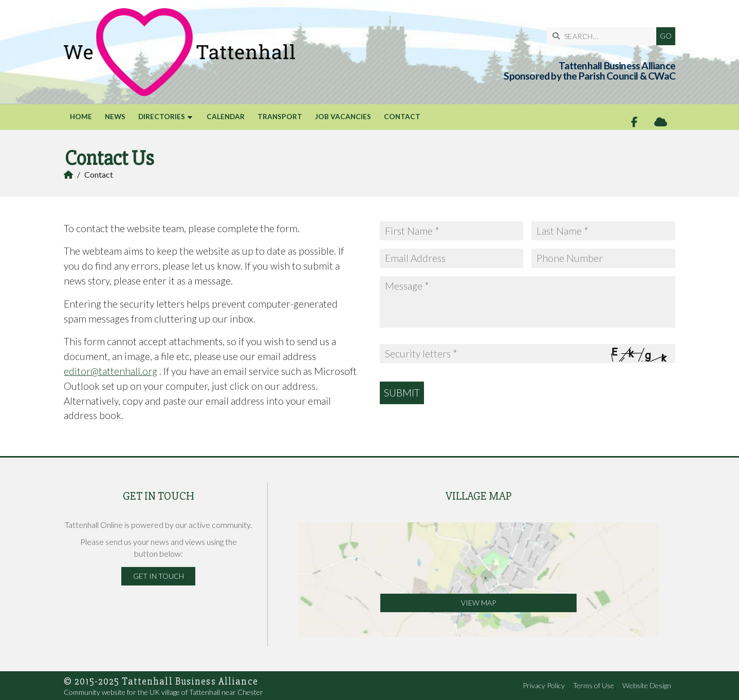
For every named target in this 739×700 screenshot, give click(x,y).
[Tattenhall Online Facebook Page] (634, 122)
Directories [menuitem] (162, 117)
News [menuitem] (115, 117)
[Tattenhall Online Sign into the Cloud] (661, 122)
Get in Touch (159, 576)
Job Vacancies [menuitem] (343, 117)
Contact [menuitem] (402, 117)
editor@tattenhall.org (110, 371)
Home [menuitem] (81, 117)
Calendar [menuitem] (226, 117)
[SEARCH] (604, 36)
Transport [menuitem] (280, 117)
